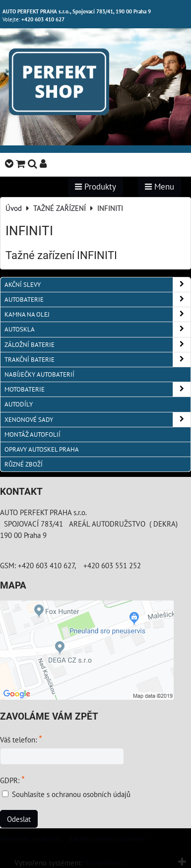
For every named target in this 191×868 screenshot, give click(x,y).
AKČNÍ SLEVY (97, 285)
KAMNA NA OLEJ (97, 314)
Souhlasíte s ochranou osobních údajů (71, 794)
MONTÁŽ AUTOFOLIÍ (32, 434)
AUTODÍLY (19, 404)
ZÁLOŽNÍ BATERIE (97, 345)
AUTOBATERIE (97, 300)
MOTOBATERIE (97, 389)
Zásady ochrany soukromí (107, 839)
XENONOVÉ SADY (97, 420)
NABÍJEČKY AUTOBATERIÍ (39, 374)
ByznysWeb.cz (106, 863)
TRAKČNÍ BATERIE (97, 360)
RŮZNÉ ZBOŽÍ (24, 464)
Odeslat (19, 819)
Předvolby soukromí (31, 839)
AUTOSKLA (97, 329)
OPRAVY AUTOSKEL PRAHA (42, 449)
